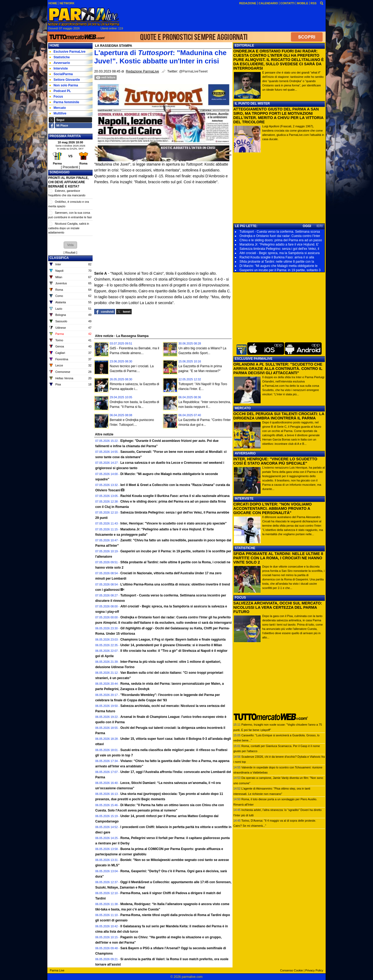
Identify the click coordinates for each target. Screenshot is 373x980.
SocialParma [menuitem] (61, 74)
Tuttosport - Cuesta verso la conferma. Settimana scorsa (280, 232)
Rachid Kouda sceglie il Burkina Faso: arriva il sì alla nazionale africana (175, 496)
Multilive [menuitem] (58, 113)
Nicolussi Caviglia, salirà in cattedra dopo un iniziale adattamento (69, 228)
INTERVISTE (244, 499)
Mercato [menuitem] (58, 108)
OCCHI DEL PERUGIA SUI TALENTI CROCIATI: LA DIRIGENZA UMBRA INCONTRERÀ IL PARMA (279, 416)
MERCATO (243, 408)
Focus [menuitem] (56, 97)
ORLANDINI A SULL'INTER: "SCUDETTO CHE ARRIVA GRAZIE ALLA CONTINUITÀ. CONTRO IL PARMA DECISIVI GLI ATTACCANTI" (278, 369)
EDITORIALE (244, 45)
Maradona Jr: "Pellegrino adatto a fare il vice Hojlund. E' (279, 244)
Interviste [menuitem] (59, 68)
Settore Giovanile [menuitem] (65, 80)
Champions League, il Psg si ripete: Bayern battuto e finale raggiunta (173, 640)
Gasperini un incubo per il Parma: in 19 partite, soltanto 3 (280, 270)
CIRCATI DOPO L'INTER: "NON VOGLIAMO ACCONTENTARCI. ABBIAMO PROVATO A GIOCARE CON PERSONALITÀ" (273, 508)
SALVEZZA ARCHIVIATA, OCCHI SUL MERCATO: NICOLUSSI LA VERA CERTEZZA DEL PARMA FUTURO (278, 607)
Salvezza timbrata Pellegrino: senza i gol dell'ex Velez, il (279, 249)
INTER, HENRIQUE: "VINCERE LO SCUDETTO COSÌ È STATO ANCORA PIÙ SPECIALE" (275, 461)
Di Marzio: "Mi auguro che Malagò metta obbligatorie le (279, 266)
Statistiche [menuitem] (60, 57)
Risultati (70, 252)
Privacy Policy (314, 970)
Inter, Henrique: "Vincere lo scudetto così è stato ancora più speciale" (174, 523)
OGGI (307, 226)
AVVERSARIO (245, 453)
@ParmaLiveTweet (193, 71)
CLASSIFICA (59, 258)
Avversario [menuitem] (60, 63)
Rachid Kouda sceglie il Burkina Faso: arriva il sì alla (277, 257)
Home (54, 45)
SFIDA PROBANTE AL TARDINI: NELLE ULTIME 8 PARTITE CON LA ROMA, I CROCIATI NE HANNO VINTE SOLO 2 (278, 558)
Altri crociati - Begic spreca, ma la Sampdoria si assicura (279, 253)
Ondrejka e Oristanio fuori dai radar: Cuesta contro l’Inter (280, 236)
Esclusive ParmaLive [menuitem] (67, 52)
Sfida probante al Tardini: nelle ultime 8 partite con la (277, 262)
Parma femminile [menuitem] (64, 102)
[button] (70, 245)
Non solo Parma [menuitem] (64, 85)
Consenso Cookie (292, 970)
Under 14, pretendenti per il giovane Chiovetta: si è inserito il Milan (171, 645)
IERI (320, 226)
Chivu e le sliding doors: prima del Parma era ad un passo (281, 240)
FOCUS (240, 598)
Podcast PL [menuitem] (60, 91)
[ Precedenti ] (71, 167)
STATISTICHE (245, 548)
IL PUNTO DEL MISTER (252, 104)
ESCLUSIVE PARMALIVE (254, 359)
